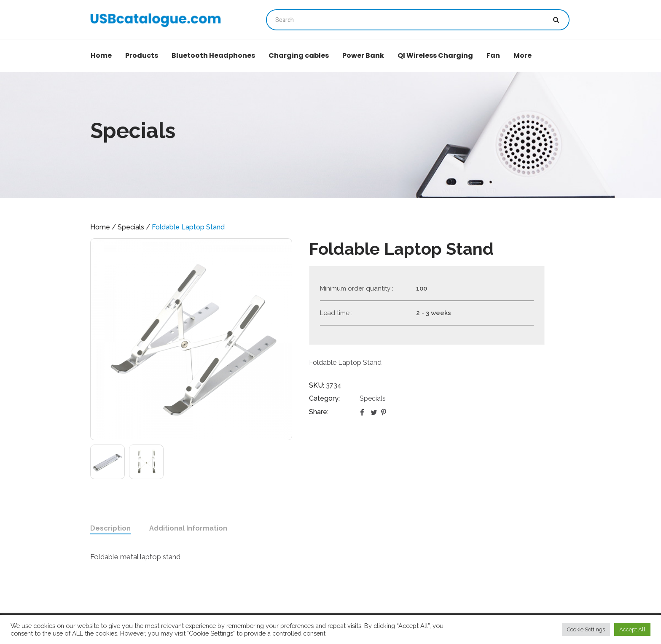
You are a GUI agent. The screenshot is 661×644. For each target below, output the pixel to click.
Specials (131, 227)
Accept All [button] (632, 629)
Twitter (374, 412)
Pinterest (385, 412)
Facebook (364, 412)
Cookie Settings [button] (586, 629)
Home (100, 227)
